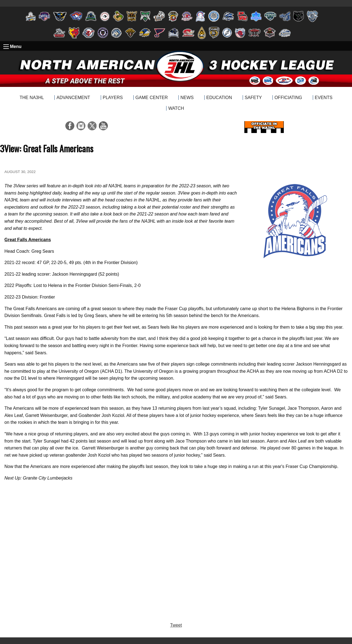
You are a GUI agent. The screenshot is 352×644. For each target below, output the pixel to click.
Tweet (176, 625)
